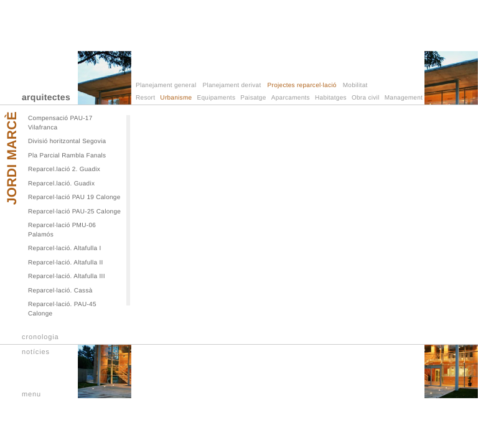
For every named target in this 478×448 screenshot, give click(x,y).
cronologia (40, 337)
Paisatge (253, 98)
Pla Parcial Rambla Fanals (67, 156)
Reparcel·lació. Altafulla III (67, 277)
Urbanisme (176, 98)
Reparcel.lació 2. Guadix (64, 170)
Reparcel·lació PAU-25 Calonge (74, 212)
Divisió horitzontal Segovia (67, 142)
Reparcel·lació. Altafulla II (66, 263)
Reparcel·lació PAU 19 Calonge (74, 198)
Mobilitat (355, 86)
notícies (36, 352)
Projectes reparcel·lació (302, 86)
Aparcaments (291, 98)
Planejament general (166, 86)
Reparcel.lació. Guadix (61, 184)
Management (404, 98)
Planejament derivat (232, 86)
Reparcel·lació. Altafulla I (65, 249)
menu (31, 394)
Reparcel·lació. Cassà (60, 291)
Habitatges (331, 98)
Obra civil (366, 98)
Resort (145, 98)
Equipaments (217, 98)
